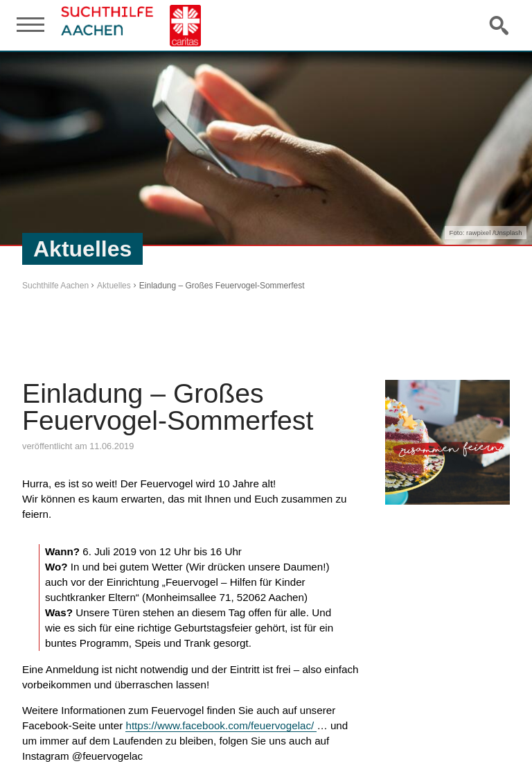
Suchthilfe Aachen (55, 286)
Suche (500, 25)
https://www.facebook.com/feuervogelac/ (221, 725)
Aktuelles (114, 286)
